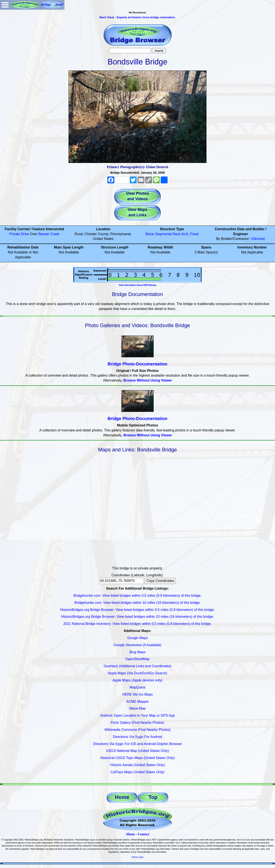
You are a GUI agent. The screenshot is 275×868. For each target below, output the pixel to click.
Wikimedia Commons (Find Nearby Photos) (137, 730)
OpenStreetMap (138, 659)
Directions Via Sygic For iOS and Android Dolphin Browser (137, 744)
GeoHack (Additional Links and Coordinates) (137, 666)
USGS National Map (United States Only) (138, 751)
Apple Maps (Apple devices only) (137, 680)
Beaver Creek (49, 234)
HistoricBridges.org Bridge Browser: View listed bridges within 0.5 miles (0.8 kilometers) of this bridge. (137, 610)
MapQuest (137, 687)
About (130, 834)
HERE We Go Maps (137, 694)
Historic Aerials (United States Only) (137, 765)
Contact (144, 834)
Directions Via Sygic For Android (137, 737)
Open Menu (5, 5)
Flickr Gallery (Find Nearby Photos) (137, 723)
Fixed (194, 234)
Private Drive (19, 234)
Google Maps (137, 638)
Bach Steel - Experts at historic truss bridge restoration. (137, 17)
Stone (150, 234)
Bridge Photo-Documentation (137, 364)
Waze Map (137, 708)
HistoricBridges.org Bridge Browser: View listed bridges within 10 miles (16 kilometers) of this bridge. (137, 617)
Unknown (258, 239)
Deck (176, 234)
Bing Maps (137, 652)
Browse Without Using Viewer (148, 380)
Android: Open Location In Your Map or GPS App (138, 715)
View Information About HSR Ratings (137, 285)
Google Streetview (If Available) (138, 645)
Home (122, 797)
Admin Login (137, 857)
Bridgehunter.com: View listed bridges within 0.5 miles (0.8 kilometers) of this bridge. (137, 596)
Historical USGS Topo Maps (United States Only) (138, 758)
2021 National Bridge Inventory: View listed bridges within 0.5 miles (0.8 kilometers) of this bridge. (138, 624)
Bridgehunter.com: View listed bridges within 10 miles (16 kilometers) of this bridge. (137, 603)
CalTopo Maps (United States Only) (138, 772)
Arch (185, 234)
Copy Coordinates (160, 581)
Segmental (163, 234)
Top (153, 797)
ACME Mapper (138, 702)
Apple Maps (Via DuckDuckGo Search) (137, 673)
